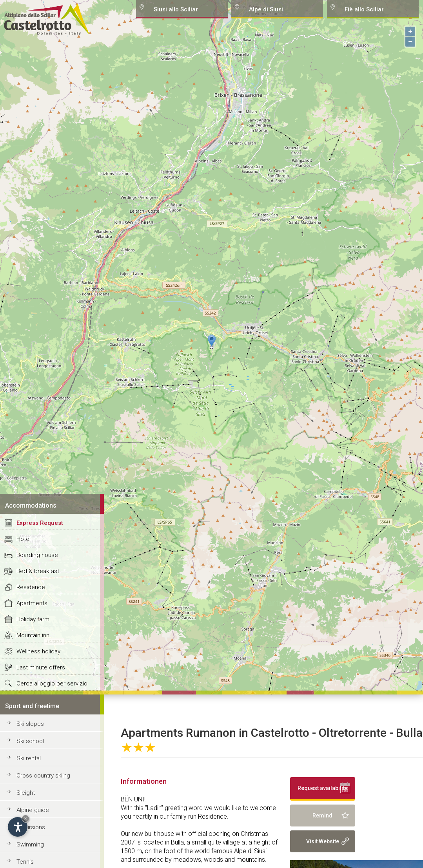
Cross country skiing (43, 776)
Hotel (24, 539)
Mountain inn (33, 635)
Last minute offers (41, 667)
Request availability (322, 788)
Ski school (30, 741)
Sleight (26, 793)
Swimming (30, 844)
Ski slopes (30, 724)
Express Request (40, 523)
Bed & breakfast (38, 571)
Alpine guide (33, 810)
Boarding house (37, 555)
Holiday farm (33, 619)
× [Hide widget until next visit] (25, 818)
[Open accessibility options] (18, 827)
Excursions (31, 827)
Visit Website (323, 841)
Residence (31, 587)
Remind (322, 816)
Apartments (32, 603)
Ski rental (29, 758)
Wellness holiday (38, 651)
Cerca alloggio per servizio (52, 684)
